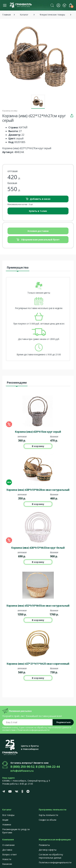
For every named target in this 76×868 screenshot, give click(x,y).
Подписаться (63, 722)
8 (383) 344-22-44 (48, 767)
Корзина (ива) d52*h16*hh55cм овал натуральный (38, 606)
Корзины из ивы (10, 111)
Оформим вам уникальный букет (38, 240)
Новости (7, 859)
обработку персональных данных (53, 727)
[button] (52, 5)
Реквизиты (44, 845)
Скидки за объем (47, 820)
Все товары (8, 815)
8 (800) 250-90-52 (22, 767)
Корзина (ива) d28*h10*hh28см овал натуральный (38, 490)
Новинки (7, 825)
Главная (7, 15)
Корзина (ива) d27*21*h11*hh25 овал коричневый (38, 664)
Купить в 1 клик (38, 211)
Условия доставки (38, 231)
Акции (5, 820)
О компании (8, 845)
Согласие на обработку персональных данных (51, 856)
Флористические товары (52, 15)
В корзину (38, 446)
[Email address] (28, 722)
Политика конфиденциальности (55, 862)
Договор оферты (48, 850)
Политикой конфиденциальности (33, 730)
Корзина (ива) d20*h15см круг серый (38, 432)
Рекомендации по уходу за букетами (16, 831)
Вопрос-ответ (10, 854)
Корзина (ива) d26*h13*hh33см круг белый (38, 548)
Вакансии (7, 864)
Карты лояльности (48, 815)
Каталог (24, 15)
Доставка (7, 850)
